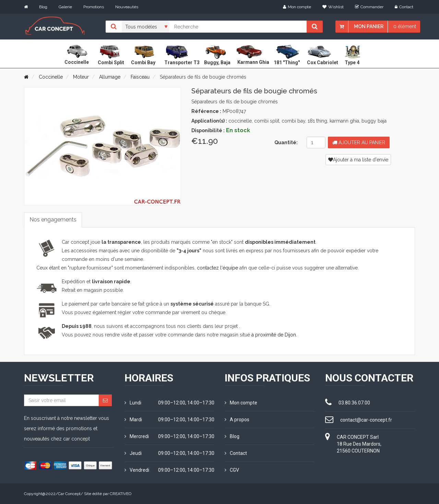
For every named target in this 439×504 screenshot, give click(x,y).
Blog (43, 7)
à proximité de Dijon (274, 335)
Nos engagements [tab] (53, 220)
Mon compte (297, 7)
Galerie (65, 7)
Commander (369, 7)
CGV (232, 470)
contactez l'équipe (217, 268)
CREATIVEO (121, 494)
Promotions (94, 7)
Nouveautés (127, 7)
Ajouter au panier (359, 142)
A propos (237, 420)
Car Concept (69, 494)
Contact (404, 7)
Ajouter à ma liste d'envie (358, 160)
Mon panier (369, 26)
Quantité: (286, 142)
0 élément (405, 26)
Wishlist (333, 7)
